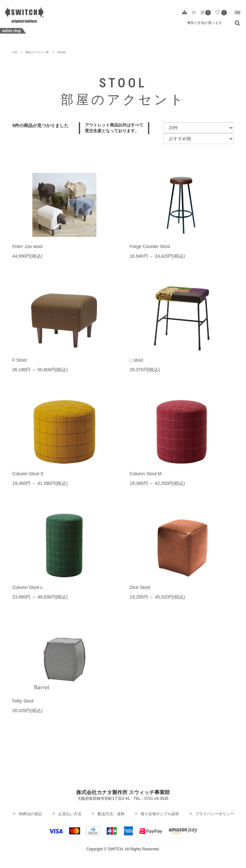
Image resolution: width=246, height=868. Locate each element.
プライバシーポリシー (211, 814)
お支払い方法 (66, 814)
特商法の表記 (27, 814)
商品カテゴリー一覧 (37, 52)
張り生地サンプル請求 (156, 814)
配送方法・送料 (108, 814)
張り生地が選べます (205, 23)
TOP (15, 52)
